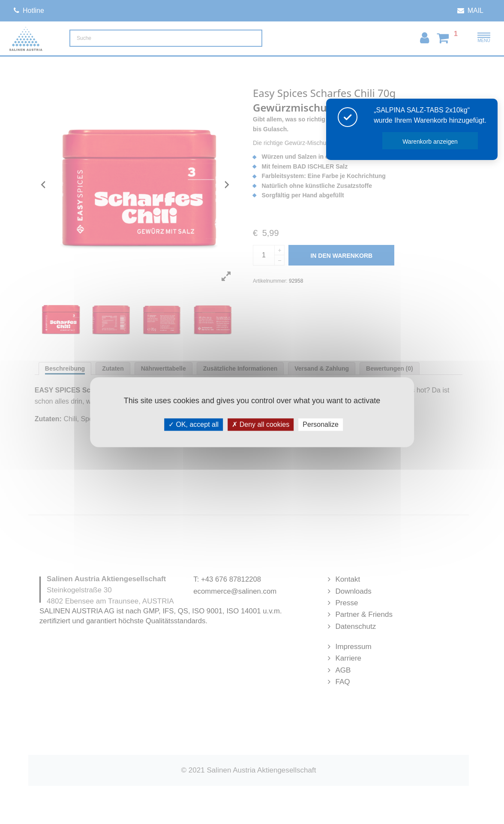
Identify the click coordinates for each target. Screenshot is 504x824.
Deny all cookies (261, 424)
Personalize (321, 424)
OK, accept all (193, 424)
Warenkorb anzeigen (430, 142)
